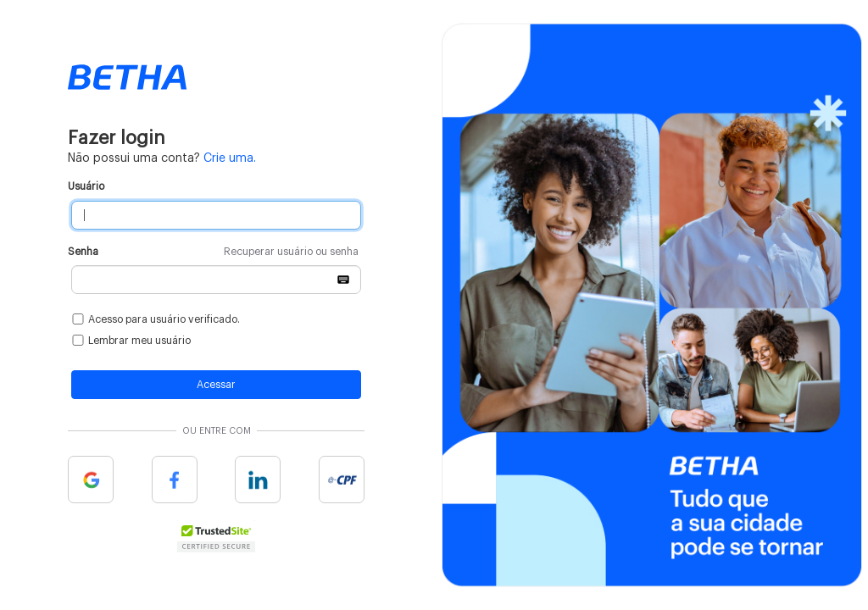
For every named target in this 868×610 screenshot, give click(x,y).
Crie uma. (230, 158)
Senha (213, 252)
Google (91, 480)
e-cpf (342, 480)
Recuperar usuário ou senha (291, 252)
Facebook (175, 480)
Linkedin (258, 480)
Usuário (86, 186)
